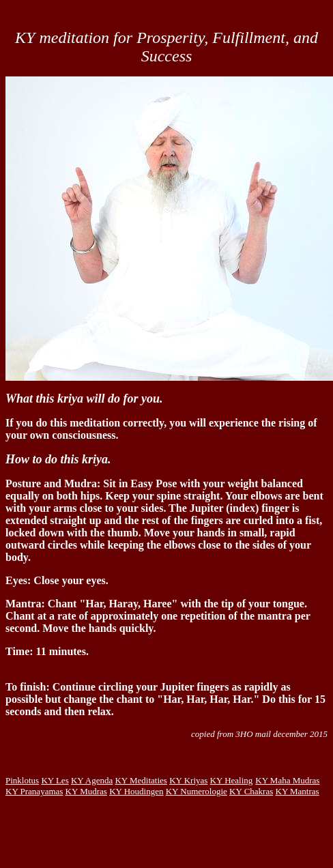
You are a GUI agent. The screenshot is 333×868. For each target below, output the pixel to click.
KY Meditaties (141, 780)
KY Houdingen (136, 791)
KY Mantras (298, 791)
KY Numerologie (197, 791)
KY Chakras (251, 791)
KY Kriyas (188, 780)
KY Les (55, 780)
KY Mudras (86, 791)
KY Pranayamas (34, 791)
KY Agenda (92, 780)
